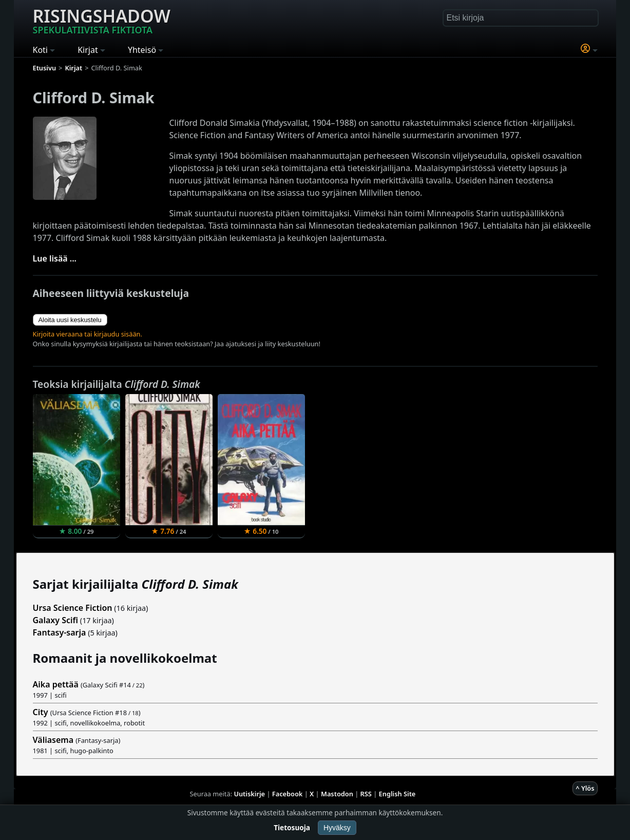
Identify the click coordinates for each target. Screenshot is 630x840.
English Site (397, 794)
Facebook (288, 794)
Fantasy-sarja (60, 632)
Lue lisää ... (55, 258)
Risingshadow (102, 20)
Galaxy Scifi (56, 620)
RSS (366, 794)
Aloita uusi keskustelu (70, 320)
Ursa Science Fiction (73, 608)
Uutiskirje (249, 794)
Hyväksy (337, 828)
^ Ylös (585, 788)
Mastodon (337, 794)
